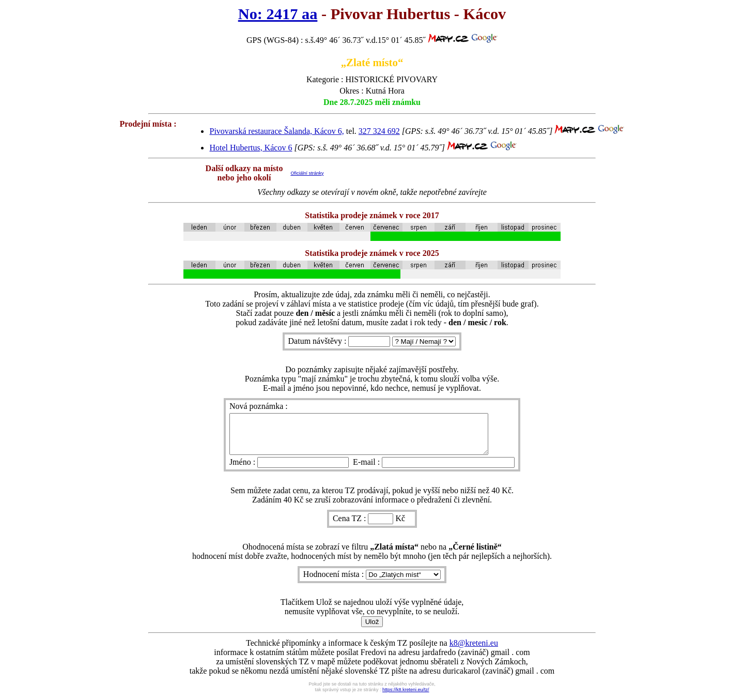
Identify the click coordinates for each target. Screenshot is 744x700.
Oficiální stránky (307, 173)
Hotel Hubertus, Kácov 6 (251, 148)
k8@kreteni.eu (474, 651)
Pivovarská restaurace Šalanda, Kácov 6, (276, 131)
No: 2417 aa (278, 14)
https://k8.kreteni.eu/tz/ (406, 697)
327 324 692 (379, 131)
